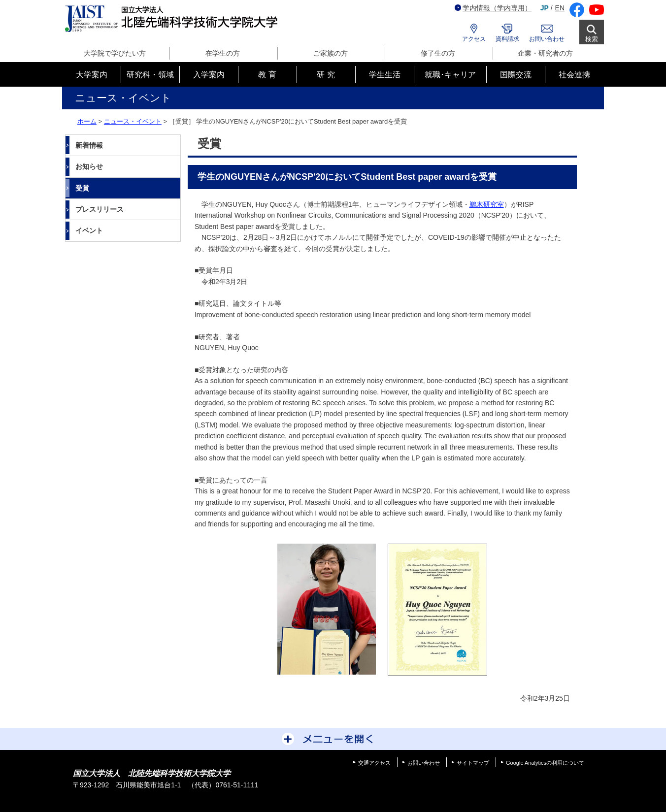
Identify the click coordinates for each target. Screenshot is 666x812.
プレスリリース (100, 209)
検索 (592, 39)
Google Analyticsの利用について (545, 763)
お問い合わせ (547, 39)
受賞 (82, 188)
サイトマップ (473, 763)
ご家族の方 (331, 53)
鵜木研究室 (487, 204)
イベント (89, 230)
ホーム (87, 121)
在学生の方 (223, 53)
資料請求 (507, 39)
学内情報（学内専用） (493, 8)
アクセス (474, 39)
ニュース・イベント (133, 121)
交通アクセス (374, 763)
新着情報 (89, 145)
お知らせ (89, 166)
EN (560, 8)
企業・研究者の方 (545, 53)
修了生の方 (438, 53)
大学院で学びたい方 (115, 53)
